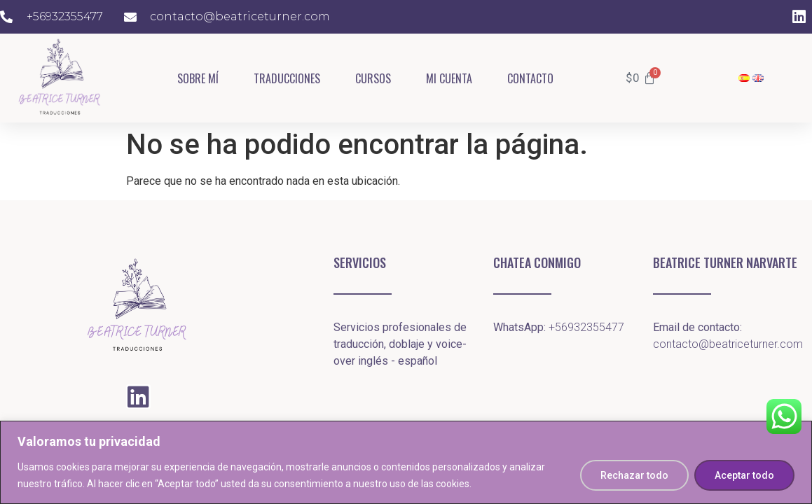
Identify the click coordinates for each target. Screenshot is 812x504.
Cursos (373, 78)
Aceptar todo (744, 475)
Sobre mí (198, 78)
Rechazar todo (634, 475)
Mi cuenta (449, 78)
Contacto (530, 78)
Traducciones (287, 78)
